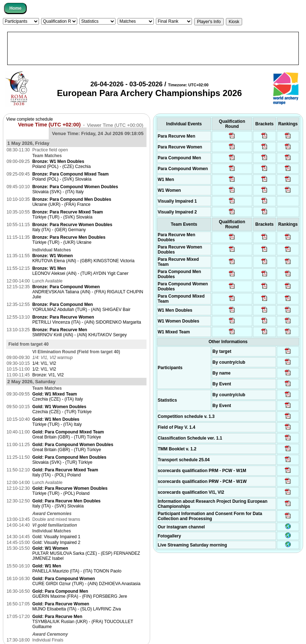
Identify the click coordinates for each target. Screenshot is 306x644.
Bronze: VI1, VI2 (48, 375)
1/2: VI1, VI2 (44, 369)
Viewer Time (115, 125)
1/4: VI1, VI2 (44, 363)
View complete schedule (29, 119)
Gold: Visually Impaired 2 (56, 543)
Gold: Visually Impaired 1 (56, 537)
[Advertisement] (153, 48)
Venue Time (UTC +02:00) (49, 125)
